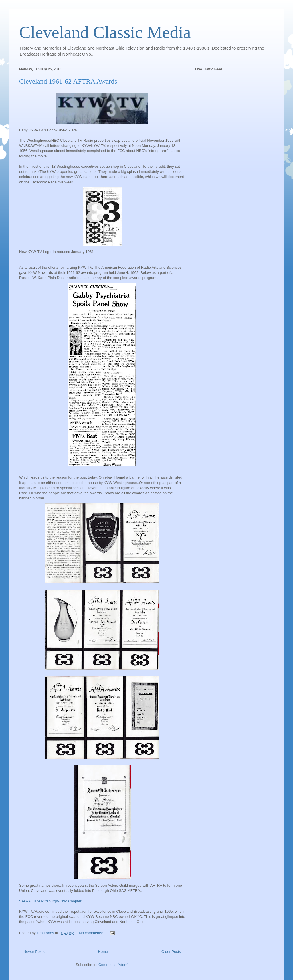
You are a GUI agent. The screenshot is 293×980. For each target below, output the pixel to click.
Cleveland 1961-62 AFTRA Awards (68, 81)
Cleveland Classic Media (105, 32)
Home (103, 952)
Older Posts (171, 952)
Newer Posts (34, 952)
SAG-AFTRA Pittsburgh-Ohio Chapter (50, 901)
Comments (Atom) (113, 965)
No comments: (91, 933)
